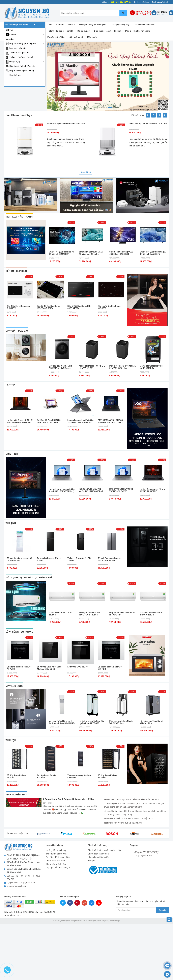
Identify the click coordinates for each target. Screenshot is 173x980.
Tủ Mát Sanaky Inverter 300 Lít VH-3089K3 (19, 559)
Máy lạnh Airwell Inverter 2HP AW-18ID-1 (151, 614)
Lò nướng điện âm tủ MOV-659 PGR (110, 668)
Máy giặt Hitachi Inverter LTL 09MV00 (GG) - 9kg (123, 367)
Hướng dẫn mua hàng (56, 850)
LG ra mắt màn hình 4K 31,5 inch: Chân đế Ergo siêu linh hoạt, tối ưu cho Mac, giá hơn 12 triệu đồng (134, 813)
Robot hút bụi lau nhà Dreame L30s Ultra (66, 124)
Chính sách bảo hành (56, 861)
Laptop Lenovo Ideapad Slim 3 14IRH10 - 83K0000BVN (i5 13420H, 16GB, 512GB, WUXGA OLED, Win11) (62, 490)
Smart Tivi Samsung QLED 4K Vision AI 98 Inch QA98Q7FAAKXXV (91, 253)
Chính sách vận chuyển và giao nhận (105, 850)
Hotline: (104, 2)
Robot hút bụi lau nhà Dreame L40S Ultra (148, 124)
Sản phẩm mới (76, 37)
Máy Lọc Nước (15, 686)
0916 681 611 (143, 14)
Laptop (13, 35)
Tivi (11, 30)
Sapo (118, 921)
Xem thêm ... (15, 75)
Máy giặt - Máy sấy (18, 48)
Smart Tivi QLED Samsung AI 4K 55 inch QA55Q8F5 (153, 253)
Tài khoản (162, 12)
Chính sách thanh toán (98, 854)
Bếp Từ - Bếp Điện (16, 271)
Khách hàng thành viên (98, 857)
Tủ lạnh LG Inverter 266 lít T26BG (49, 559)
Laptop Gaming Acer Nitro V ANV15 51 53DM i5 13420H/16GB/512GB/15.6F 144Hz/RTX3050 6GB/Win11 (153, 490)
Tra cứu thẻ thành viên (56, 854)
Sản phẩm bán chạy (19, 115)
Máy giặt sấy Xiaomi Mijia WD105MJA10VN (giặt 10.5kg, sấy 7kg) (60, 367)
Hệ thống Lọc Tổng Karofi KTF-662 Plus (151, 722)
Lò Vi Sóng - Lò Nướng (19, 632)
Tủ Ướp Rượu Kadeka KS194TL (47, 777)
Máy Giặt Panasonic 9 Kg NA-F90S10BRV (151, 367)
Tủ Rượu (11, 740)
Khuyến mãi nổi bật (56, 37)
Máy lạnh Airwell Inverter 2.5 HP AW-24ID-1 (122, 614)
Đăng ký (163, 910)
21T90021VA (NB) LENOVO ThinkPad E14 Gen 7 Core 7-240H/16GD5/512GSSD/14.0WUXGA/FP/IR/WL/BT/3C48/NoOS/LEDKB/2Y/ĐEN (111, 421)
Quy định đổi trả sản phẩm (58, 857)
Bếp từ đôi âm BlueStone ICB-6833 (109, 307)
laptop (10, 385)
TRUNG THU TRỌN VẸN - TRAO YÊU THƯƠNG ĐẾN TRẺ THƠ (130, 800)
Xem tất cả (86, 172)
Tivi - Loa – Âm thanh (19, 217)
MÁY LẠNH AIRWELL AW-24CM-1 (60, 614)
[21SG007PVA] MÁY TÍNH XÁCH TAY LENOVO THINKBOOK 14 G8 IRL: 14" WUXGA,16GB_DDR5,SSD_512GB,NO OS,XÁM (123, 490)
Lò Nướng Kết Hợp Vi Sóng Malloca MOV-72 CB (49, 668)
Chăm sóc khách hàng (56, 864)
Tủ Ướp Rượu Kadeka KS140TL (16, 777)
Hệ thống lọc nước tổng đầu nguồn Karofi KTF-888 (92, 722)
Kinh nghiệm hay (16, 795)
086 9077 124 (143, 12)
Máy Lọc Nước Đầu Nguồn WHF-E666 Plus (121, 722)
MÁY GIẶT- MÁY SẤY (17, 331)
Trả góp (92, 861)
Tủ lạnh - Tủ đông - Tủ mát (21, 57)
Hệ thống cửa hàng (142, 2)
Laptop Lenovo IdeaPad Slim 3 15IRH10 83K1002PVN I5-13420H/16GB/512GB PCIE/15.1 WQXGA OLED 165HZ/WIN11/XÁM (81, 421)
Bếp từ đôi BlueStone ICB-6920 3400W (79, 307)
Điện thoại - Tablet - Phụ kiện (22, 66)
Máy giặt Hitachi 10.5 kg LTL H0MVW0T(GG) (92, 367)
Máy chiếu (92, 37)
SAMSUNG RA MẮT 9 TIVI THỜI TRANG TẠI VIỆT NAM (128, 819)
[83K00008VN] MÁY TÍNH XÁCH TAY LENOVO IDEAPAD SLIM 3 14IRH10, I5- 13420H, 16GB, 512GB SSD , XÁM (92, 490)
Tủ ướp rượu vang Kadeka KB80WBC (79, 777)
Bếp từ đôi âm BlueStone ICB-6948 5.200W (48, 307)
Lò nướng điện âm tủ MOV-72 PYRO (19, 668)
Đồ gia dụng (15, 62)
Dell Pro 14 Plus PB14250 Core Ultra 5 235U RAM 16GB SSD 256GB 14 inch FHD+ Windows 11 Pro (49, 421)
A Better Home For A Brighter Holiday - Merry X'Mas (69, 799)
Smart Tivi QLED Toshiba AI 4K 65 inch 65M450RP (61, 253)
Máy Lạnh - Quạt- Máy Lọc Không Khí (29, 577)
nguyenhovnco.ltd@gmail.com (21, 883)
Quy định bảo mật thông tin (59, 868)
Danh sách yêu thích (160, 2)
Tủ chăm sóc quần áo (19, 53)
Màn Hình (12, 454)
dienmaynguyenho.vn (17, 886)
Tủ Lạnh (11, 523)
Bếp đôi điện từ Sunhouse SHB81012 (19, 307)
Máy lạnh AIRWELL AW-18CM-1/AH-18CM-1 (90, 614)
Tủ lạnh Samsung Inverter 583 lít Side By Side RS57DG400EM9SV (110, 559)
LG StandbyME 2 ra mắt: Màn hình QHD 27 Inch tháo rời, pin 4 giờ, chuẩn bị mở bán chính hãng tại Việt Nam (133, 805)
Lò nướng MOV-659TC (78, 667)
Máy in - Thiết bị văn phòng (22, 71)
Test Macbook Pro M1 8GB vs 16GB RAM (122, 823)
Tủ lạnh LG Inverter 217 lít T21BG (79, 559)
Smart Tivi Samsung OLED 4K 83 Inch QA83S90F (121, 253)
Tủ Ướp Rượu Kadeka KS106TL (107, 777)
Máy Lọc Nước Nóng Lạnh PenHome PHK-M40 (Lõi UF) (62, 722)
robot (12, 39)
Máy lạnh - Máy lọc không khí (23, 44)
